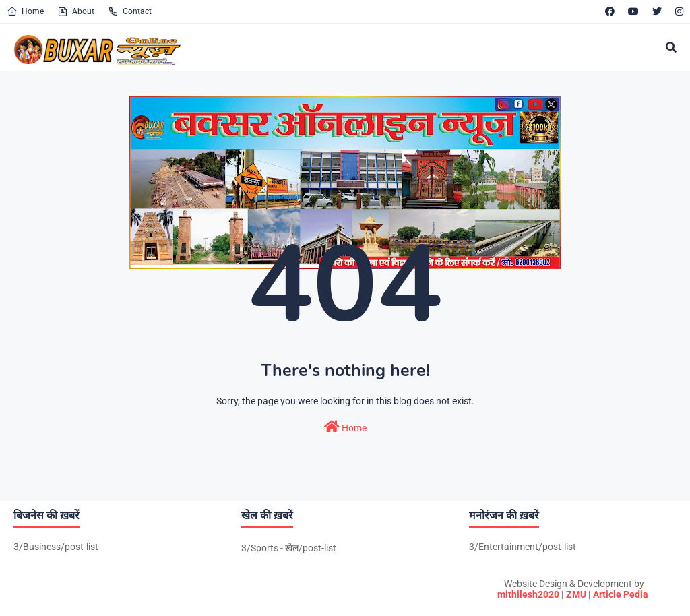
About (76, 11)
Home (25, 11)
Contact (130, 11)
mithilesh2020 (528, 594)
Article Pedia (621, 594)
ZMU (576, 594)
